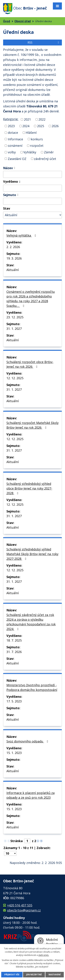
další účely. (44, 955)
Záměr (49, 152)
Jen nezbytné (34, 975)
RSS (44, 43)
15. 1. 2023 (14, 753)
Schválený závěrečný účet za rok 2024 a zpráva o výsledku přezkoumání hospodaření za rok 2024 (31, 622)
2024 (26, 126)
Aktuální (13, 270)
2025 (41, 126)
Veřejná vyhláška (22, 235)
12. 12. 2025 (15, 378)
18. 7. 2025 (14, 640)
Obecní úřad (23, 21)
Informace (15, 139)
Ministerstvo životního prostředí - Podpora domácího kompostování (32, 687)
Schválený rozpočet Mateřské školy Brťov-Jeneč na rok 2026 (32, 425)
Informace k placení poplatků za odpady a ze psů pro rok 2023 (31, 795)
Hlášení (31, 133)
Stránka (17, 841)
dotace (13, 133)
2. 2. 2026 (13, 247)
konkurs (37, 139)
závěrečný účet (45, 159)
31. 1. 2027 (14, 329)
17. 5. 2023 (14, 701)
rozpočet (37, 146)
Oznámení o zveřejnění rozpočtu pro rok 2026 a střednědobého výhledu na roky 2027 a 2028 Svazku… (31, 299)
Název (8, 168)
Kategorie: (11, 119)
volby (12, 152)
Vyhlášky (30, 152)
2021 (27, 119)
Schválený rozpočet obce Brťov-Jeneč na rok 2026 (30, 364)
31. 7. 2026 (14, 652)
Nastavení (55, 975)
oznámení (15, 146)
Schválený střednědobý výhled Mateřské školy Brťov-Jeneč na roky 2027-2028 (32, 554)
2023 (11, 126)
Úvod (7, 21)
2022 (42, 119)
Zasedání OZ (17, 159)
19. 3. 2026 (14, 258)
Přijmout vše (12, 975)
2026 (55, 126)
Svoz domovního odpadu (28, 741)
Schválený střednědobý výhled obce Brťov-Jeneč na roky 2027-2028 (29, 488)
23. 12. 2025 (15, 317)
